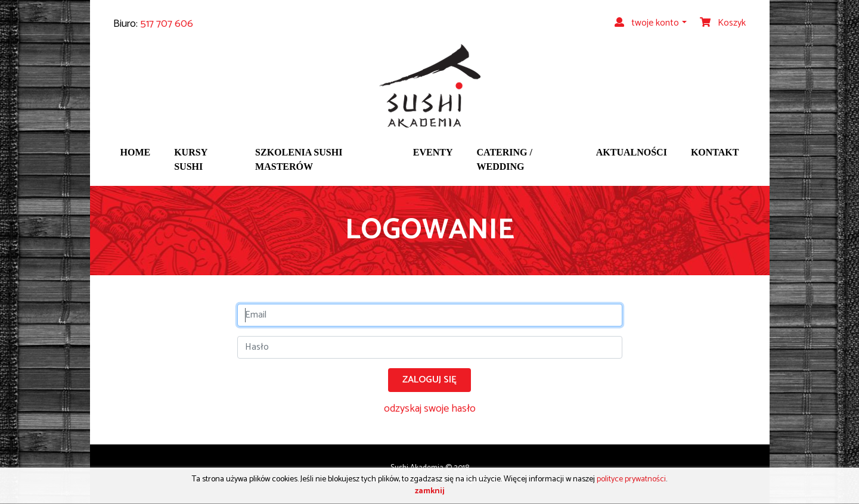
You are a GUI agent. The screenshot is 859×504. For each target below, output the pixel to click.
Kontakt (715, 152)
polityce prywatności (631, 479)
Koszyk (723, 23)
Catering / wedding (505, 159)
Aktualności (632, 152)
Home (136, 152)
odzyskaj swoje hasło (430, 409)
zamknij (430, 491)
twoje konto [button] (647, 23)
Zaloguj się (429, 380)
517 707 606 (167, 24)
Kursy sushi (191, 159)
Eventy (433, 152)
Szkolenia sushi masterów (299, 159)
